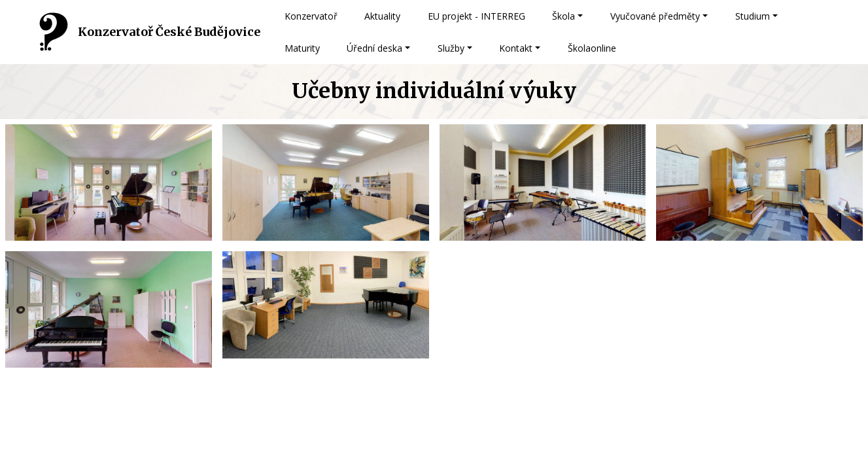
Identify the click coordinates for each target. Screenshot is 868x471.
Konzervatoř (311, 16)
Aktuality (382, 16)
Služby (451, 48)
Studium (753, 16)
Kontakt (516, 48)
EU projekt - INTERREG (477, 16)
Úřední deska (374, 48)
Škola (564, 16)
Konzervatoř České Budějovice (169, 32)
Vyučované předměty (655, 16)
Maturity (302, 48)
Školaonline (592, 48)
